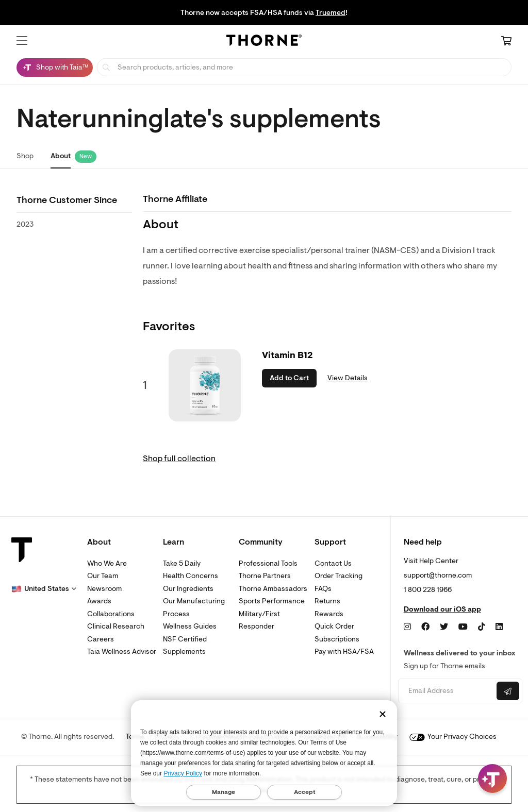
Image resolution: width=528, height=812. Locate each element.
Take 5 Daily (182, 563)
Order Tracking (339, 576)
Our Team (103, 576)
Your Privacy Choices (453, 737)
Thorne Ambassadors (273, 589)
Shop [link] (25, 156)
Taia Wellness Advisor (122, 652)
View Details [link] (348, 378)
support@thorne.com (438, 575)
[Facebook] (425, 627)
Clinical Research (116, 626)
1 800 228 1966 (428, 590)
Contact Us (333, 563)
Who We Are (107, 563)
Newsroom (104, 589)
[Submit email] (508, 691)
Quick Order (334, 626)
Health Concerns (191, 576)
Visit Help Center (431, 561)
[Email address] (446, 691)
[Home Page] (264, 42)
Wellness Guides (190, 626)
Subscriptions (337, 639)
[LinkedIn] (499, 627)
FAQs (323, 589)
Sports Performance (272, 601)
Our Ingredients (188, 589)
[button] (22, 41)
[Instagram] (407, 627)
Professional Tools (268, 563)
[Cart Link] (506, 42)
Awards (99, 601)
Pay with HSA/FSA (344, 652)
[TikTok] (482, 627)
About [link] (61, 156)
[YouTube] (463, 627)
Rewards (329, 614)
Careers (101, 639)
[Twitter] (444, 627)
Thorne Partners (265, 576)
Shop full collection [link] (179, 459)
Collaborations (111, 614)
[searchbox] (304, 67)
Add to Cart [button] (289, 378)
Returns (327, 601)
